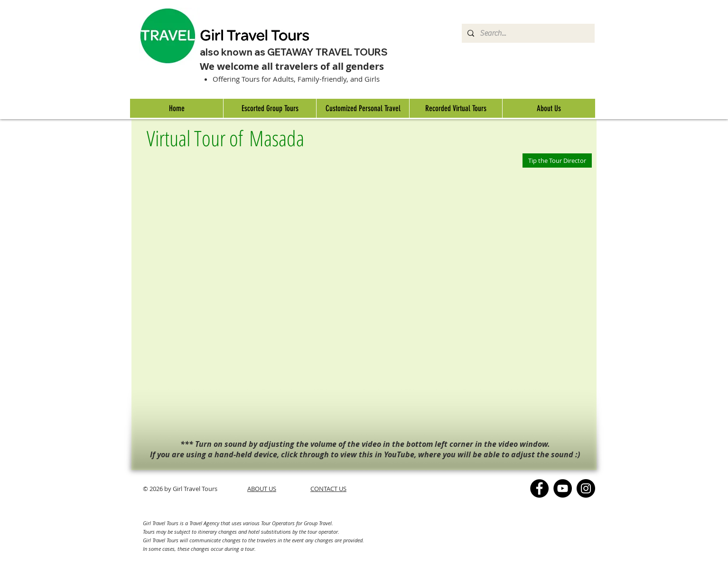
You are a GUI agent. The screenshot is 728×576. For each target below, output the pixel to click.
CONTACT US (328, 489)
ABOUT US (262, 489)
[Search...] (527, 33)
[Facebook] (539, 488)
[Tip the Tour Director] (557, 161)
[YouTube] (563, 488)
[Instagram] (586, 488)
